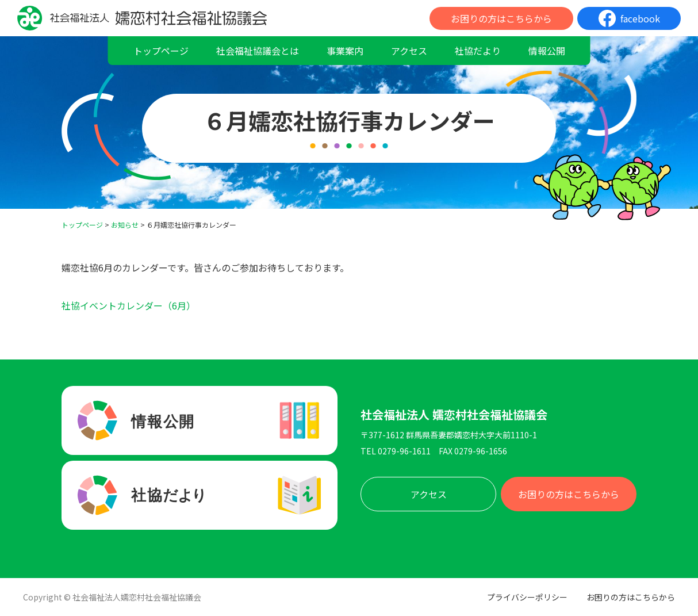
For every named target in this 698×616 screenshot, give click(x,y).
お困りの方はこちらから (501, 18)
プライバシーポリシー (527, 597)
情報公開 (547, 51)
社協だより (478, 51)
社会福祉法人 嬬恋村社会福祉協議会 (454, 415)
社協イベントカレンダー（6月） (129, 305)
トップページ (161, 51)
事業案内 (345, 51)
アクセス (409, 51)
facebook (640, 18)
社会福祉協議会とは (258, 51)
